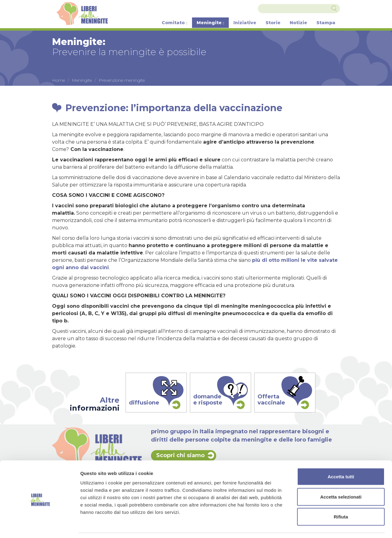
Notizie (298, 23)
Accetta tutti (341, 458)
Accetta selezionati (341, 478)
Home (58, 80)
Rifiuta (341, 498)
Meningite (210, 23)
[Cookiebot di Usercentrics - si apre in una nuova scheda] (40, 526)
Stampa (326, 23)
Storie (273, 23)
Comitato (174, 23)
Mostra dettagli (322, 526)
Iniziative (245, 23)
